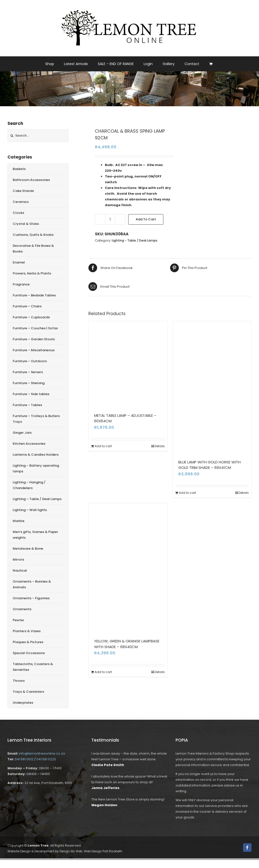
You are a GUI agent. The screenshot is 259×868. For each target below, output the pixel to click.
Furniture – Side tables (31, 394)
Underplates (23, 703)
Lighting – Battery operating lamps (36, 468)
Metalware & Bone (28, 549)
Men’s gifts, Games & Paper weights (35, 535)
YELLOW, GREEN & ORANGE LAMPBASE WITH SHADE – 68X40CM (127, 644)
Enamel (19, 262)
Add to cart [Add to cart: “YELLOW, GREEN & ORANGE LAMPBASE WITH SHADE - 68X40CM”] (103, 672)
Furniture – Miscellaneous (34, 350)
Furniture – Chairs (27, 306)
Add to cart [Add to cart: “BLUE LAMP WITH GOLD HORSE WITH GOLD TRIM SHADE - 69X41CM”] (187, 493)
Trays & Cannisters (28, 692)
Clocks (18, 213)
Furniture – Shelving (29, 383)
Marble (19, 521)
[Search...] (38, 136)
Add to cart (146, 219)
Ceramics (21, 202)
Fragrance (21, 284)
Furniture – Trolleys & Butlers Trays (36, 419)
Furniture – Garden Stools (34, 339)
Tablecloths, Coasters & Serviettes (33, 667)
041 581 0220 (46, 759)
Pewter (18, 620)
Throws (19, 681)
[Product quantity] (110, 219)
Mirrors (18, 560)
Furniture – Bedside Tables (34, 295)
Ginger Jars (22, 433)
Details (160, 446)
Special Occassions (29, 653)
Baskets (19, 169)
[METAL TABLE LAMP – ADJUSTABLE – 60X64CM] (128, 363)
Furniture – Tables (27, 405)
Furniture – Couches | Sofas (35, 328)
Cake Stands (23, 191)
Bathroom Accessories (31, 180)
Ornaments (22, 609)
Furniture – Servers (28, 372)
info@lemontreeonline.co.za (42, 753)
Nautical (20, 570)
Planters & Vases (27, 631)
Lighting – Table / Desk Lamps (37, 499)
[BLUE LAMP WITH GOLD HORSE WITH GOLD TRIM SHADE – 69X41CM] (212, 386)
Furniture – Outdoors (30, 361)
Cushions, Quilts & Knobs (33, 235)
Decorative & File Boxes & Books (33, 249)
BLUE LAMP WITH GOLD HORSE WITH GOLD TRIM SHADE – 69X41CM (209, 465)
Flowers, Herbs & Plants (32, 273)
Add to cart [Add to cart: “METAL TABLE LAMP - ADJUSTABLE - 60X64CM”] (103, 446)
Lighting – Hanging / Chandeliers (29, 485)
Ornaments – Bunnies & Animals (32, 584)
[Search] (12, 136)
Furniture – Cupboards (31, 317)
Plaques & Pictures (28, 642)
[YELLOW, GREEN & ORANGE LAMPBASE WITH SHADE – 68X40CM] (128, 567)
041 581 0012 (24, 759)
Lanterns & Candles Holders (36, 455)
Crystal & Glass (26, 224)
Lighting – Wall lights (30, 510)
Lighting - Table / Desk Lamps (135, 240)
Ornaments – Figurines (31, 598)
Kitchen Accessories (29, 444)
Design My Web (71, 851)
